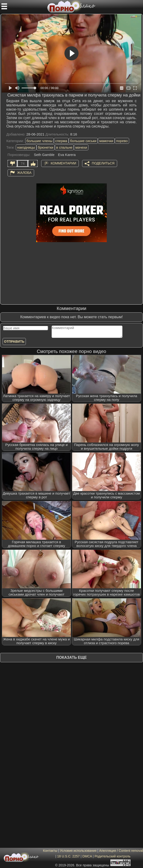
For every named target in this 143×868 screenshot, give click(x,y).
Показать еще (71, 657)
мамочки (106, 141)
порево (122, 141)
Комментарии (64, 163)
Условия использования (78, 851)
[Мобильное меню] (4, 6)
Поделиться (103, 163)
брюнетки (46, 147)
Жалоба (24, 173)
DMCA (87, 856)
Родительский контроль (113, 856)
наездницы (26, 147)
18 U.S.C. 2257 (68, 856)
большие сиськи (83, 141)
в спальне (64, 147)
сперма (61, 141)
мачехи (81, 147)
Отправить (14, 341)
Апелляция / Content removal (121, 851)
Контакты (50, 851)
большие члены (40, 141)
